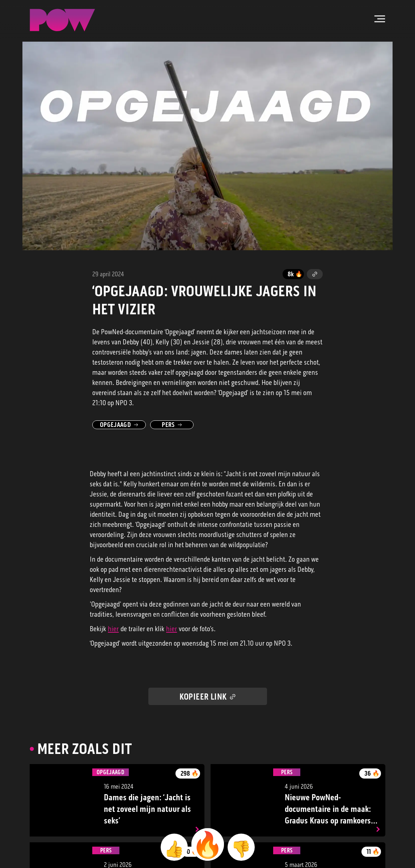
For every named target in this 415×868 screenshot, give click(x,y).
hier (113, 629)
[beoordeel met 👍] (174, 847)
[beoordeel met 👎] (241, 847)
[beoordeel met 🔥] (208, 844)
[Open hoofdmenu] (380, 19)
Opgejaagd (119, 425)
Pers (172, 425)
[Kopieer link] (315, 274)
